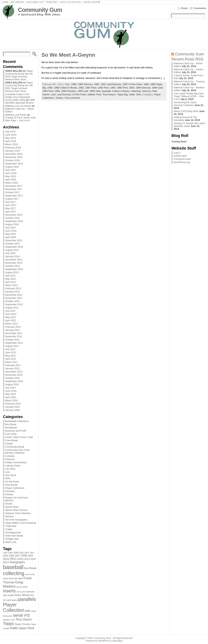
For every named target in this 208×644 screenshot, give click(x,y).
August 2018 (12, 167)
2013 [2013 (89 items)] (27, 559)
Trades (9, 529)
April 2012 (11, 320)
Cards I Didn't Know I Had (19, 437)
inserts (46, 94)
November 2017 (14, 189)
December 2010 (14, 372)
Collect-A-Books (121, 91)
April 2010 (11, 397)
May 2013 (11, 279)
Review (9, 494)
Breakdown (11, 428)
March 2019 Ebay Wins (186, 111)
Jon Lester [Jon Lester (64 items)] (21, 592)
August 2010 (12, 384)
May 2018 (11, 176)
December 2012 (14, 295)
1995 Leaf (83, 91)
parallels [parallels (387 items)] (27, 599)
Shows (9, 504)
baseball (106, 91)
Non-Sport (11, 475)
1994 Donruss (143, 88)
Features (10, 459)
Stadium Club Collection (18, 513)
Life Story (10, 469)
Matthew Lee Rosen (16, 115)
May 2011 (11, 356)
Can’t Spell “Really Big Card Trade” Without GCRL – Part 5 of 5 (189, 96)
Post (99, 94)
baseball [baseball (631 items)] (13, 567)
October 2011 (13, 340)
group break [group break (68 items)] (22, 587)
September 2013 (14, 269)
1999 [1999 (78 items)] (16, 553)
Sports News (12, 507)
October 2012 (13, 301)
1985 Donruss (85, 84)
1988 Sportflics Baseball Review (20, 101)
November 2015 (14, 240)
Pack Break (11, 485)
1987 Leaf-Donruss (111, 84)
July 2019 (10, 132)
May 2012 (11, 317)
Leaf (53, 94)
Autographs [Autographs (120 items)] (17, 562)
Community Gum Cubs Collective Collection (16, 451)
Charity (9, 444)
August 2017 (12, 199)
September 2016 (14, 221)
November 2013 (14, 263)
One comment (72, 98)
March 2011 (12, 362)
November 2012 (14, 298)
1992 (81, 88)
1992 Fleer (91, 88)
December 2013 (14, 260)
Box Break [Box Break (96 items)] (30, 568)
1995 (57, 91)
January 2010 (13, 407)
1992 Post (103, 88)
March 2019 (12, 144)
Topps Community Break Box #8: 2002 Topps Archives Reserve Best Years (19, 75)
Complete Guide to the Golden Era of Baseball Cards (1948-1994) (18, 97)
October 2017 (13, 192)
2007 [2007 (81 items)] (17, 556)
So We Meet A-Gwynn (68, 55)
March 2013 (12, 285)
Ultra (138, 94)
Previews (10, 491)
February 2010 (13, 404)
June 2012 (11, 314)
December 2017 (14, 186)
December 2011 (14, 333)
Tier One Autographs (16, 520)
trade (132, 94)
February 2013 (13, 288)
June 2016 (11, 231)
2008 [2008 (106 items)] (24, 555)
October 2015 (13, 244)
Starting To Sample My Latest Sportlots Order (189, 125)
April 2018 (11, 180)
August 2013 (12, 272)
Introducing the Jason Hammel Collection (185, 104)
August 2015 (12, 250)
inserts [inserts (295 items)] (9, 591)
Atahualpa (117, 641)
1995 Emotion (69, 91)
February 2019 (13, 148)
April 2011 (11, 359)
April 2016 (11, 237)
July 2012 (10, 311)
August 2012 (12, 308)
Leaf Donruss (64, 94)
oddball (91, 94)
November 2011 (14, 336)
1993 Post (122, 88)
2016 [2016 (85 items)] (33, 559)
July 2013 (10, 276)
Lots (8, 472)
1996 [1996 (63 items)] (5, 553)
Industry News (13, 466)
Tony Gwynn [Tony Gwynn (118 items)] (24, 619)
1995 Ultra (95, 91)
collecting (136, 91)
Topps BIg (122, 94)
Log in (177, 153)
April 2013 (11, 282)
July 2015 (10, 253)
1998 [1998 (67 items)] (10, 553)
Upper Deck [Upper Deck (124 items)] (26, 628)
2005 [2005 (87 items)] (12, 556)
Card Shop (11, 434)
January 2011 (13, 368)
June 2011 (11, 352)
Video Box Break (14, 536)
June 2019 (11, 135)
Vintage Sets (12, 539)
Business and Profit (16, 431)
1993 (113, 88)
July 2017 (10, 202)
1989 (146, 84)
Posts (184, 8)
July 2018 (10, 170)
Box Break (11, 424)
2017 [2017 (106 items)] (6, 562)
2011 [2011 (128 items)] (13, 559)
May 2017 (11, 208)
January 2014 (13, 256)
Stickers (10, 516)
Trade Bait (11, 526)
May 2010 (11, 394)
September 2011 (14, 343)
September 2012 (14, 304)
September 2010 (14, 381)
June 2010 (11, 391)
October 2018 (13, 160)
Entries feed (180, 156)
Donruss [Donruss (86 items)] (13, 578)
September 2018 (14, 164)
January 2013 (13, 292)
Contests (10, 456)
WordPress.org (182, 162)
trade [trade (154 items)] (14, 628)
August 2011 (12, 346)
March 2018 (12, 183)
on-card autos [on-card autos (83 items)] (10, 600)
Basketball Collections (17, 421)
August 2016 (12, 224)
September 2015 (14, 247)
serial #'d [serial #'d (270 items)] (21, 615)
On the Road (12, 482)
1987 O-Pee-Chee (132, 84)
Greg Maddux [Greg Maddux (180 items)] (13, 584)
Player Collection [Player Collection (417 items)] (14, 607)
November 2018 (14, 157)
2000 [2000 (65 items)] (21, 553)
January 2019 (13, 151)
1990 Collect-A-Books (66, 88)
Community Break (15, 447)
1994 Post (48, 91)
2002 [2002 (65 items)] (27, 553)
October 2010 (13, 378)
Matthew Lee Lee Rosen (18, 106)
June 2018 (11, 173)
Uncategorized (13, 532)
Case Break (12, 440)
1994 (132, 88)
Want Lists (11, 542)
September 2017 (14, 196)
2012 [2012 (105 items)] (20, 559)
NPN (8, 478)
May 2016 (11, 234)
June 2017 (11, 205)
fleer (155, 91)
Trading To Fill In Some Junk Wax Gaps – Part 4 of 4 (20, 119)
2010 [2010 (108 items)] (6, 559)
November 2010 (14, 375)
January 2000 (13, 410)
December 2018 (14, 154)
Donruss (147, 91)
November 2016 (14, 215)
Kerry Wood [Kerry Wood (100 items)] (22, 595)
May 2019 (11, 138)
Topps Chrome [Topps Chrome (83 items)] (22, 624)
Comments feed (182, 159)
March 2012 (12, 324)
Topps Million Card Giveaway (21, 523)
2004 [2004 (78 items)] (6, 556)
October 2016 (13, 218)
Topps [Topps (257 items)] (9, 624)
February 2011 (13, 365)
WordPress (104, 641)
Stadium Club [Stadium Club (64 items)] (9, 620)
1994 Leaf (157, 88)
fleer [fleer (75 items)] (21, 578)
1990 (50, 88)
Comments (200, 8)
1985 (74, 84)
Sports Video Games (16, 510)
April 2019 (11, 141)
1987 (97, 84)
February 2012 (13, 327)
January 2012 (13, 330)
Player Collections (15, 488)
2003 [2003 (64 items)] (32, 553)
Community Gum (40, 10)
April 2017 (11, 212)
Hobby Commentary (16, 462)
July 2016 (10, 228)
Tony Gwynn (109, 94)
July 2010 (10, 388)
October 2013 (13, 266)
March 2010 (12, 400)
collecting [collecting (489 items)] (14, 573)
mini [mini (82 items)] (32, 595)
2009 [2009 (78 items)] (30, 556)
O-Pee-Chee (79, 94)
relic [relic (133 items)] (28, 611)
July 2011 (10, 349)
